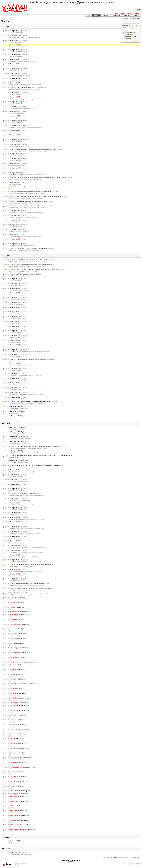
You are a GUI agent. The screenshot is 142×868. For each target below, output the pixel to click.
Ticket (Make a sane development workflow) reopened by (29, 588)
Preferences (137, 13)
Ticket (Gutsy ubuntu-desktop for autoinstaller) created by (29, 201)
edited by (16, 598)
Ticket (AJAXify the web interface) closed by (24, 274)
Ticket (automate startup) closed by (22, 494)
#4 (32, 453)
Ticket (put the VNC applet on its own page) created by (30, 249)
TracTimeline (113, 857)
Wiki (88, 16)
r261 (30, 585)
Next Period (136, 18)
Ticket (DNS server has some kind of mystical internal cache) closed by (34, 465)
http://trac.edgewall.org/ (135, 865)
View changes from (130, 25)
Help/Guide (122, 13)
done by (130, 30)
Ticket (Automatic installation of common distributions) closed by (31, 206)
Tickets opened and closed (130, 37)
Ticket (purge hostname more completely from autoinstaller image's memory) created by (38, 177)
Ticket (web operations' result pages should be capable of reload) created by (35, 269)
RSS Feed (72, 862)
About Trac (130, 13)
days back (128, 28)
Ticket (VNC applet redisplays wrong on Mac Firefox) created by (31, 402)
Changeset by (16, 31)
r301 (18, 458)
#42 (33, 472)
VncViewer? (21, 213)
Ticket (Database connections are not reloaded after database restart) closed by (37, 446)
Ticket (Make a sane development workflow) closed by (30, 359)
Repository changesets (129, 33)
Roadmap (105, 16)
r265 (32, 585)
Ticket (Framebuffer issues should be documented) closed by (30, 565)
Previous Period (127, 18)
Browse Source (116, 16)
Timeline (96, 16)
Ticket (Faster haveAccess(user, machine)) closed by (27, 583)
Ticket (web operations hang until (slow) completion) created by (31, 265)
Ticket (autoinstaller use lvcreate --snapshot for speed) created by (31, 192)
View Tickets (127, 16)
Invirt (66, 2)
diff (10, 600)
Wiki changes (127, 38)
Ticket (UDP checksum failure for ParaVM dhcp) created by (30, 260)
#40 (15, 462)
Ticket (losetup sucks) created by (21, 187)
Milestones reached (128, 35)
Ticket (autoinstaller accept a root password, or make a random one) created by (36, 196)
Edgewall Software (21, 865)
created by (17, 612)
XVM (74, 2)
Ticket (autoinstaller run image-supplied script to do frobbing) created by (33, 149)
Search (137, 16)
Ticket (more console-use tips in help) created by (26, 88)
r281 (34, 567)
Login (116, 13)
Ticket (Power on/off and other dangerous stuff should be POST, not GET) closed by (38, 456)
